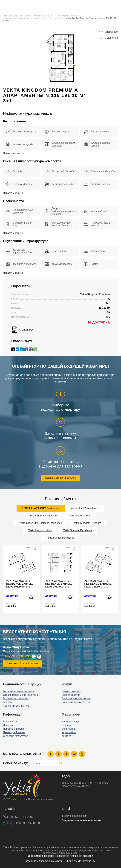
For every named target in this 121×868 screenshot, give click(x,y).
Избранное (111, 32)
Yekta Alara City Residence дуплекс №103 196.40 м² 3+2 (59, 584)
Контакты (67, 736)
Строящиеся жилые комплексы (21, 695)
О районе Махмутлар (15, 736)
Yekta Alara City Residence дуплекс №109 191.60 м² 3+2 (20, 584)
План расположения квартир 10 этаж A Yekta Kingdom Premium (33, 18)
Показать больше (13, 153)
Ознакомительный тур (16, 706)
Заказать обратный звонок (22, 664)
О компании (69, 729)
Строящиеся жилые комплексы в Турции (33, 16)
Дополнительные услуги (76, 702)
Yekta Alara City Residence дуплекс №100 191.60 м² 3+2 (98, 584)
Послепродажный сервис (76, 698)
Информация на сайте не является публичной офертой (60, 856)
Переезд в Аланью (14, 732)
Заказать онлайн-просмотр (60, 478)
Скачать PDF (27, 330)
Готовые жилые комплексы (19, 691)
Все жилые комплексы (16, 698)
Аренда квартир (71, 695)
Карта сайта (69, 732)
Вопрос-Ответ (11, 722)
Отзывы (66, 725)
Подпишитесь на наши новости (81, 820)
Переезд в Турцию (14, 729)
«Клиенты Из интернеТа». (81, 861)
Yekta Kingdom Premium (67, 16)
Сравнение (111, 38)
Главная (7, 16)
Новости (8, 725)
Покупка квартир (71, 691)
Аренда (7, 702)
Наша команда (70, 722)
